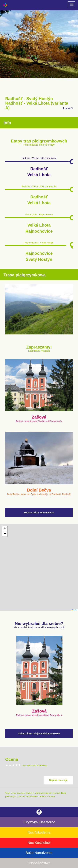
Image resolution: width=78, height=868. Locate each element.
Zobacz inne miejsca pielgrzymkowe (39, 734)
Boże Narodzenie (39, 853)
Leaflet (74, 610)
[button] (5, 529)
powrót (68, 108)
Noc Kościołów (39, 843)
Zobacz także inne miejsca (39, 513)
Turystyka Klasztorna (39, 822)
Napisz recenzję (58, 780)
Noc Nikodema (39, 832)
